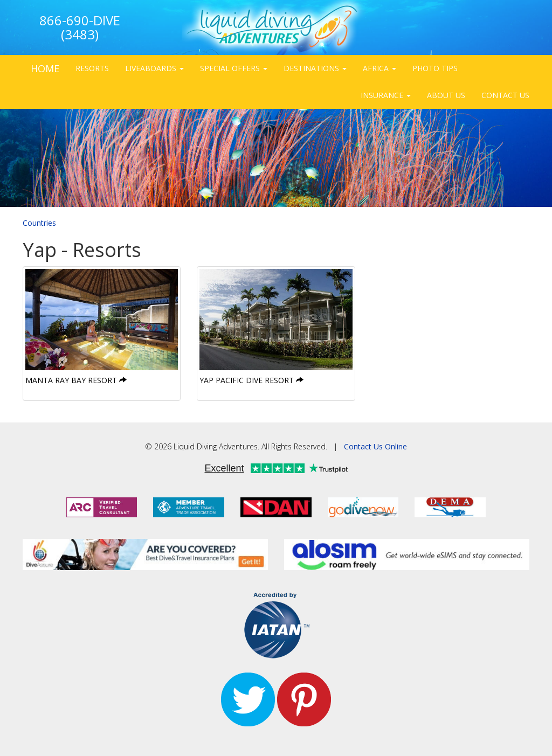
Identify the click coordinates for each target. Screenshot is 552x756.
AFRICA (379, 68)
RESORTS (92, 68)
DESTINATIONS (315, 68)
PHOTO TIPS (435, 68)
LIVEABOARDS (154, 68)
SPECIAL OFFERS (234, 68)
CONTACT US (505, 95)
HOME (45, 68)
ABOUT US (446, 95)
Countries (39, 223)
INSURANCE (386, 95)
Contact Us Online (375, 446)
